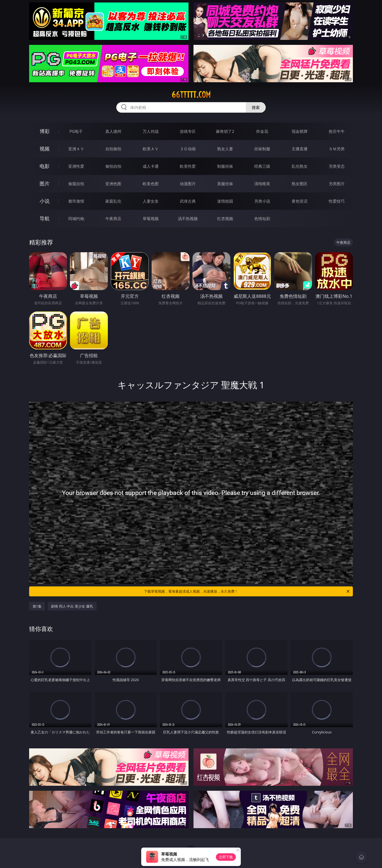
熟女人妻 (225, 149)
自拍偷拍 (113, 149)
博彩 (45, 131)
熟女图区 (300, 184)
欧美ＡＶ (151, 149)
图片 (45, 184)
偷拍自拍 (113, 166)
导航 (45, 218)
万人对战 (151, 131)
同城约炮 (76, 219)
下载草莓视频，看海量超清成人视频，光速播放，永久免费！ (247, 591)
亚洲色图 (113, 184)
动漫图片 (188, 184)
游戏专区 (188, 131)
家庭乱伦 (113, 201)
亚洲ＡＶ (76, 149)
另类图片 (337, 184)
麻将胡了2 (225, 131)
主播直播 (300, 149)
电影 (45, 166)
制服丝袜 (225, 166)
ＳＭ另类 (337, 149)
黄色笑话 (300, 201)
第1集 (37, 606)
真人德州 (113, 131)
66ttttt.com (191, 95)
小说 (45, 201)
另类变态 (337, 166)
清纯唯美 (262, 184)
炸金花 (262, 131)
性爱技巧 (337, 201)
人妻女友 (151, 201)
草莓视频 (151, 219)
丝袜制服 (262, 149)
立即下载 (226, 857)
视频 (45, 149)
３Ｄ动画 (188, 149)
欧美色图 (151, 184)
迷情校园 (225, 201)
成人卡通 (151, 166)
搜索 (256, 107)
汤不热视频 (188, 219)
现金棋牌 (300, 131)
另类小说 (262, 201)
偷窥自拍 (76, 184)
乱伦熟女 (300, 166)
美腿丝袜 (225, 184)
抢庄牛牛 (337, 131)
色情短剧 (262, 219)
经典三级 (262, 166)
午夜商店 (113, 219)
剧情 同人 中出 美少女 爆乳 (72, 606)
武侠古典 (188, 201)
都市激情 (76, 201)
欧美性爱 (188, 166)
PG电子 (76, 131)
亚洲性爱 (76, 166)
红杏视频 (225, 219)
